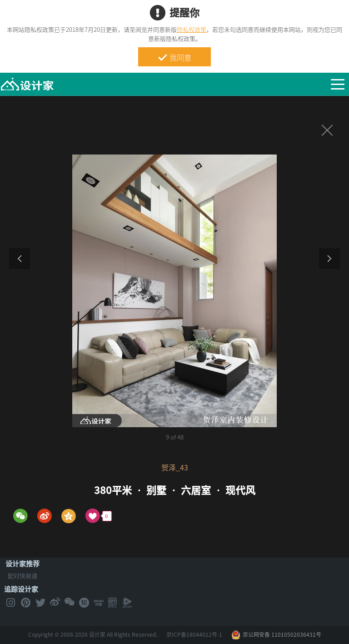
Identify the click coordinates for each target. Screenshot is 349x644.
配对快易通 (22, 576)
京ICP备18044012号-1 (194, 634)
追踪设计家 (21, 589)
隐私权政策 (192, 29)
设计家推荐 (22, 564)
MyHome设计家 (27, 85)
